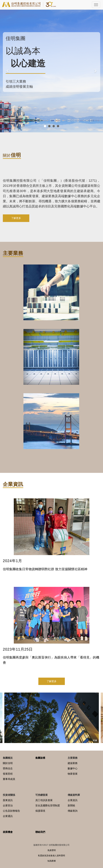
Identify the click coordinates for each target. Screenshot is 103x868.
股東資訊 (8, 800)
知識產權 (52, 861)
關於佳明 (8, 763)
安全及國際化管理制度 (48, 806)
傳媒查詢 (73, 811)
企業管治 (8, 806)
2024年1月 (12, 561)
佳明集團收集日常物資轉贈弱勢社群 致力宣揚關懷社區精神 (45, 569)
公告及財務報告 (11, 811)
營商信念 (8, 768)
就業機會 (8, 832)
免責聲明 (52, 850)
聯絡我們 (40, 832)
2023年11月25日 (18, 649)
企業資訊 (73, 800)
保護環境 (40, 811)
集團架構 (40, 758)
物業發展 (73, 774)
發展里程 (8, 774)
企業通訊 (8, 816)
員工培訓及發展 (44, 800)
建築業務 (73, 763)
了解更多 (16, 218)
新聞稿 (71, 806)
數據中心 (73, 768)
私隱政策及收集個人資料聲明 (51, 856)
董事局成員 (9, 779)
